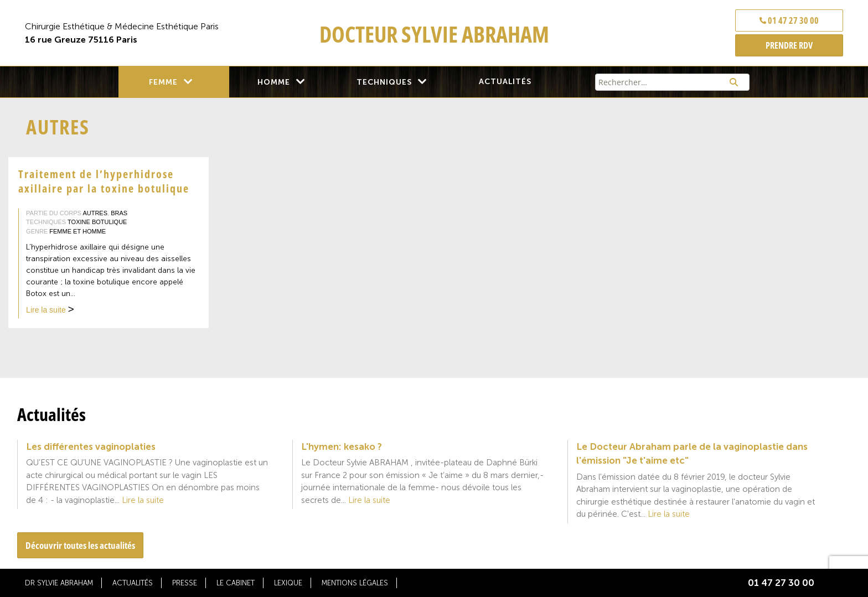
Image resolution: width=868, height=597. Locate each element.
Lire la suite (50, 311)
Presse (185, 583)
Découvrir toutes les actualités (80, 545)
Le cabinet (236, 583)
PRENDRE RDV (789, 45)
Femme (163, 82)
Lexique (288, 583)
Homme (274, 82)
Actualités (505, 82)
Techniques (384, 82)
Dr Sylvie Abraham (59, 583)
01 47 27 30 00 (789, 20)
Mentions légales (355, 583)
